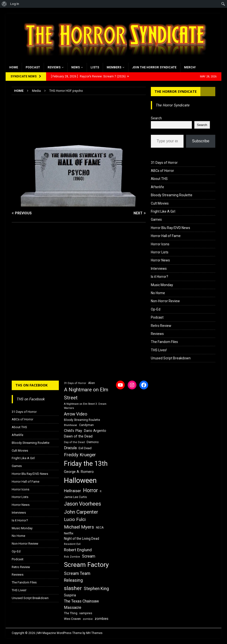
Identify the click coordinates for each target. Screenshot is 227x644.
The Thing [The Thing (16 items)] (71, 613)
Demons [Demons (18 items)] (93, 442)
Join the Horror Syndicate (154, 67)
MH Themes (94, 633)
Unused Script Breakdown (171, 358)
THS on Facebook (31, 385)
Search (156, 118)
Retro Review (161, 326)
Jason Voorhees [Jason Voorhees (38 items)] (83, 504)
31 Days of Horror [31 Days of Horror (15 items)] (75, 383)
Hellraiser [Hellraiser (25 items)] (72, 491)
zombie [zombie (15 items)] (88, 619)
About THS (159, 179)
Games (156, 219)
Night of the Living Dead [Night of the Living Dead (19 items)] (82, 539)
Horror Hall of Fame (166, 236)
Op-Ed (156, 309)
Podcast (33, 67)
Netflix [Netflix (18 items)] (69, 533)
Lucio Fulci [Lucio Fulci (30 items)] (75, 519)
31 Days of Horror (164, 163)
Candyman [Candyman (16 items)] (86, 425)
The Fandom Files (164, 342)
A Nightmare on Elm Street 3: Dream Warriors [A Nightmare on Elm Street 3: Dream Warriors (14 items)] (85, 406)
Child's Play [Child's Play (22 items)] (73, 431)
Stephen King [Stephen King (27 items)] (96, 589)
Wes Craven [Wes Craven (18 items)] (72, 619)
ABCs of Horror (162, 171)
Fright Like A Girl (163, 211)
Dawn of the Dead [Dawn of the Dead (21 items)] (78, 436)
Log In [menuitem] (15, 4)
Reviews (54, 67)
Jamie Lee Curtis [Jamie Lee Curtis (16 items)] (75, 497)
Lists (95, 67)
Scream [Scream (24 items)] (89, 556)
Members (114, 67)
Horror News (160, 260)
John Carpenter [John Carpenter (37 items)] (81, 512)
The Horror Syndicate (176, 91)
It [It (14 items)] (101, 491)
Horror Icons (160, 244)
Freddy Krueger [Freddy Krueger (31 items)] (80, 455)
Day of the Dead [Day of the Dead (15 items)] (74, 442)
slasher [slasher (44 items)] (73, 588)
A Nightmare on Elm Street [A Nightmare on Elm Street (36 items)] (86, 394)
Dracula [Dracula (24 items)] (70, 448)
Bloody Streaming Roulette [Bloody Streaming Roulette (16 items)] (82, 420)
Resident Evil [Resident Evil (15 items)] (72, 544)
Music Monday (162, 285)
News (76, 67)
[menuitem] (4, 4)
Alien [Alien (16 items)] (92, 383)
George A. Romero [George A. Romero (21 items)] (79, 472)
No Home (158, 293)
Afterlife (157, 187)
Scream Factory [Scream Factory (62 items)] (86, 565)
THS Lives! (159, 350)
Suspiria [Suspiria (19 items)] (70, 595)
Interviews (159, 269)
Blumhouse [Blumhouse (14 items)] (71, 425)
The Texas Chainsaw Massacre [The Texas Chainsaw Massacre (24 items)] (81, 604)
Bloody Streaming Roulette (172, 195)
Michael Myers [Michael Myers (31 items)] (79, 527)
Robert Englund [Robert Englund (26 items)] (78, 550)
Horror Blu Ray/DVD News (170, 228)
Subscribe (201, 141)
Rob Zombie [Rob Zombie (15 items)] (72, 557)
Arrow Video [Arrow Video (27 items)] (76, 414)
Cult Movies (160, 203)
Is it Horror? (160, 277)
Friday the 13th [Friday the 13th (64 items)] (86, 464)
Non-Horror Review (165, 301)
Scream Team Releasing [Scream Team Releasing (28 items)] (77, 577)
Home (14, 67)
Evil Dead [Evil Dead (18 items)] (85, 448)
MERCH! (190, 67)
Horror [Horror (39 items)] (90, 490)
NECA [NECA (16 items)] (100, 528)
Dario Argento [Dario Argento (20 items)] (95, 431)
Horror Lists (160, 252)
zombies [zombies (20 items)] (102, 619)
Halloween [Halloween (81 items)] (80, 480)
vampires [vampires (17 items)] (86, 613)
